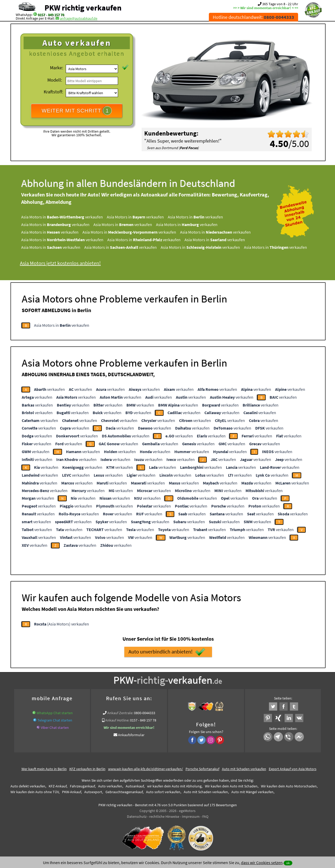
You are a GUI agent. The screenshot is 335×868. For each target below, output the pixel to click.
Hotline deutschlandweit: (253, 17)
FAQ (205, 816)
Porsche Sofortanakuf (202, 769)
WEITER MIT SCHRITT (77, 111)
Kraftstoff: (53, 92)
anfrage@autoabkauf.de (79, 18)
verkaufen (49, 389)
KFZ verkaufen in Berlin (87, 769)
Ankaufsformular (131, 735)
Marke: (57, 68)
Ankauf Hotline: (117, 720)
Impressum (191, 816)
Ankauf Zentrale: (120, 713)
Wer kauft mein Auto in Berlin (44, 769)
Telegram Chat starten (55, 720)
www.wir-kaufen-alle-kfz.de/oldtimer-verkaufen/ (146, 769)
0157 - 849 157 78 (51, 15)
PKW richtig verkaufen (83, 8)
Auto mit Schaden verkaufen (244, 769)
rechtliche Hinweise (164, 816)
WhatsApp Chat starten (55, 713)
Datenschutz (137, 816)
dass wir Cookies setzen (262, 863)
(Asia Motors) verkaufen (62, 624)
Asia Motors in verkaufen (62, 217)
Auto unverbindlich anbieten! (167, 652)
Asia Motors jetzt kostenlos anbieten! (60, 263)
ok (288, 863)
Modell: (55, 80)
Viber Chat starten (55, 728)
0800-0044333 (145, 713)
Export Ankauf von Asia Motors (293, 769)
